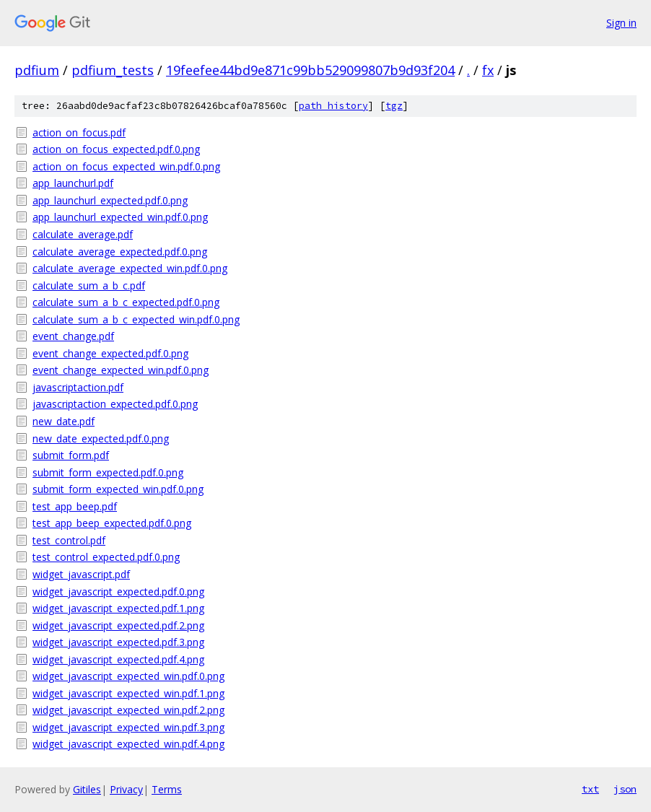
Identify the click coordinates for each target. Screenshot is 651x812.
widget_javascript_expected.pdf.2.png (118, 625)
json (625, 789)
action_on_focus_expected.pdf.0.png (116, 149)
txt (590, 789)
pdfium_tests (113, 70)
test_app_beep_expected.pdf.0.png (112, 523)
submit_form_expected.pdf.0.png (108, 472)
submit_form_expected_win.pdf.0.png (118, 489)
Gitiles (87, 789)
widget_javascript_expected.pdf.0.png (118, 591)
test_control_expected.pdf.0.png (106, 557)
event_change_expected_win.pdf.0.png (121, 370)
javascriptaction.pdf (78, 387)
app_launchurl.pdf (73, 183)
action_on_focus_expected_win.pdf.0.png (126, 166)
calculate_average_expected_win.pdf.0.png (130, 268)
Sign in (621, 23)
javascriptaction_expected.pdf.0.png (115, 404)
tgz (394, 106)
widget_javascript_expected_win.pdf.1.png (128, 693)
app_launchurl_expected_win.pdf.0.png (120, 217)
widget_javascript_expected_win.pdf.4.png (128, 744)
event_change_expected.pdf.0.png (110, 353)
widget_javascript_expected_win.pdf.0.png (128, 676)
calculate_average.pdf (83, 234)
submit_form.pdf (71, 455)
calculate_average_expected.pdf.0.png (120, 252)
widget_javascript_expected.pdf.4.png (118, 659)
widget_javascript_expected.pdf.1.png (118, 608)
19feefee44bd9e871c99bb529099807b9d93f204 (310, 70)
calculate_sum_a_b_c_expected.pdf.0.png (126, 302)
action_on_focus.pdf (79, 132)
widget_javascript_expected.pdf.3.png (118, 642)
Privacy (126, 789)
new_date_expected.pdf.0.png (101, 438)
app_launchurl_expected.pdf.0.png (110, 200)
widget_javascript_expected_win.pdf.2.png (128, 710)
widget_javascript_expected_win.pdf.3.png (128, 727)
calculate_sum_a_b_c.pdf (89, 285)
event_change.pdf (73, 336)
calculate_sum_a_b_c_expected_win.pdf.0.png (136, 319)
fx (488, 70)
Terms (167, 789)
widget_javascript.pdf (81, 574)
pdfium (37, 70)
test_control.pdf (69, 540)
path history (333, 106)
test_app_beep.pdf (75, 506)
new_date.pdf (64, 421)
